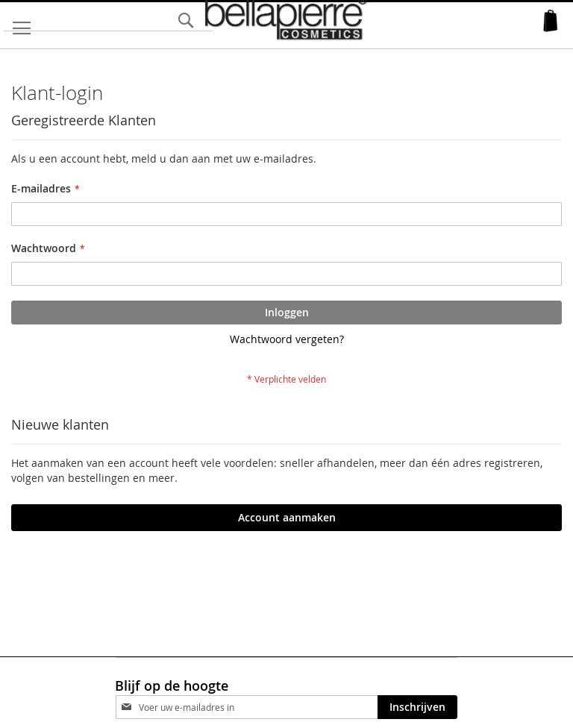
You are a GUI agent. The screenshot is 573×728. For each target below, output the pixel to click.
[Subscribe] (417, 707)
